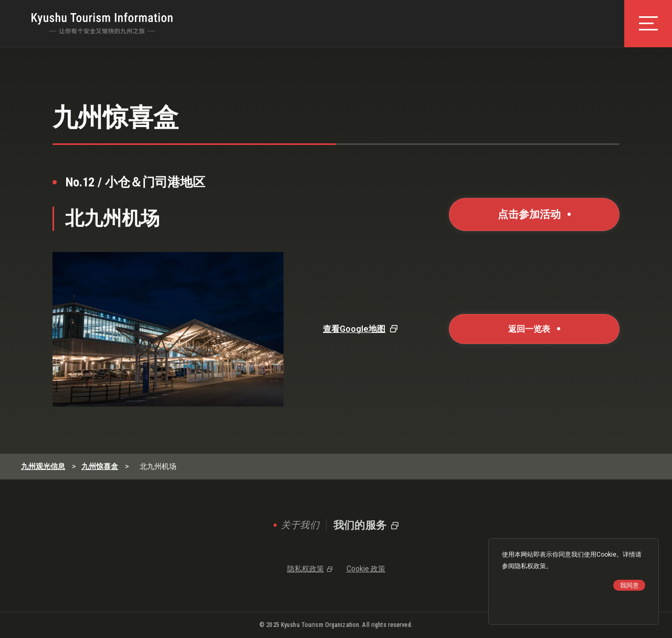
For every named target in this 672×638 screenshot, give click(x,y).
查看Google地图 (354, 329)
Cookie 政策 (366, 569)
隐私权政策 (530, 566)
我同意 (629, 585)
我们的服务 (360, 525)
